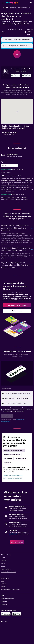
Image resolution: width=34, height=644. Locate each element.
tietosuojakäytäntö (6, 421)
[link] (17, 305)
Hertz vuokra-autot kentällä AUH (13, 478)
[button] (3, 3)
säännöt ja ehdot (20, 420)
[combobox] (4, 32)
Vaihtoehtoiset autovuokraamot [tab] (14, 450)
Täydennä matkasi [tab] (21, 459)
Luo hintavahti (13, 534)
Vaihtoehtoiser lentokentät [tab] (12, 455)
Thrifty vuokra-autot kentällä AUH (13, 476)
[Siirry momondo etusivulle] (12, 3)
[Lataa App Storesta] (26, 76)
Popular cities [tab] (8, 459)
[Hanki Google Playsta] (16, 76)
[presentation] (26, 75)
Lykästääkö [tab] (8, 463)
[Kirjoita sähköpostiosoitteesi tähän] (19, 403)
